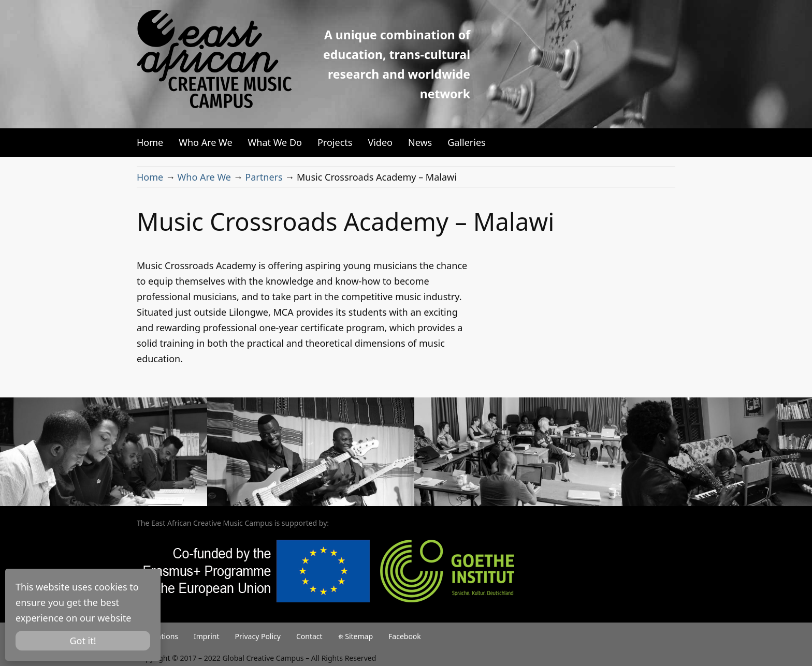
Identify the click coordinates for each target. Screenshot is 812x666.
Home (150, 142)
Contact (309, 636)
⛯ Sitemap (356, 636)
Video (380, 142)
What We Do (275, 142)
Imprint (207, 636)
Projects (335, 142)
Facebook (405, 636)
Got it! (83, 641)
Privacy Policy (258, 636)
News (420, 142)
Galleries (467, 142)
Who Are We (205, 142)
